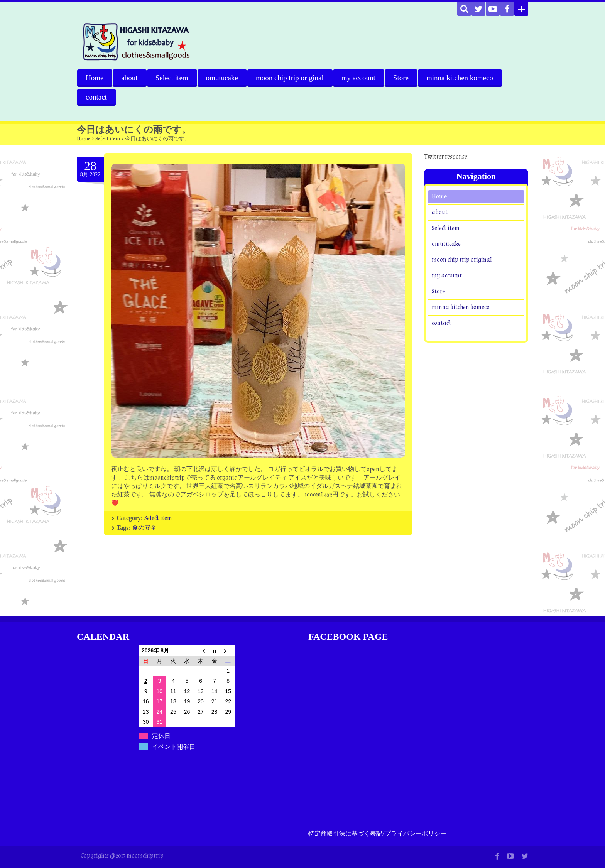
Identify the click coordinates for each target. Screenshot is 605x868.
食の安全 (144, 528)
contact (96, 97)
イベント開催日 (174, 747)
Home (95, 78)
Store (401, 78)
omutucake (222, 78)
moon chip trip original (290, 78)
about (129, 78)
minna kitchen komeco (460, 78)
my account (358, 78)
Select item (172, 78)
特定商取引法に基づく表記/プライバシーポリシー (377, 834)
